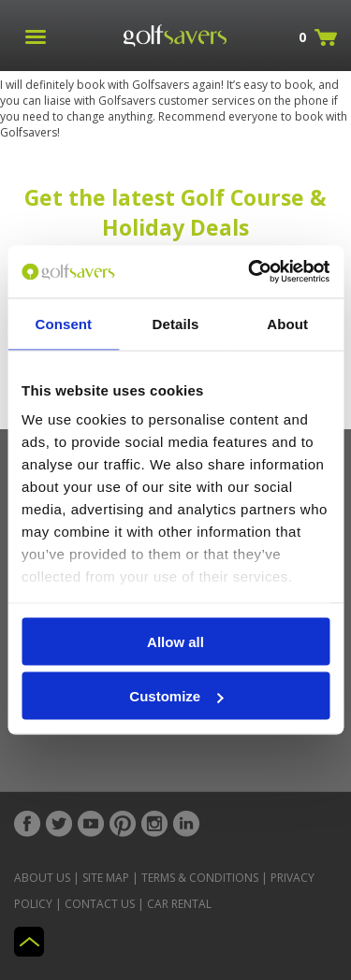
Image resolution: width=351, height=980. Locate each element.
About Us (42, 878)
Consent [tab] (63, 323)
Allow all (175, 641)
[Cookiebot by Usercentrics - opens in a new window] (250, 272)
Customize (176, 696)
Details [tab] (176, 323)
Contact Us (100, 904)
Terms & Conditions (200, 878)
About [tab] (287, 323)
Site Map (106, 878)
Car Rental (179, 904)
